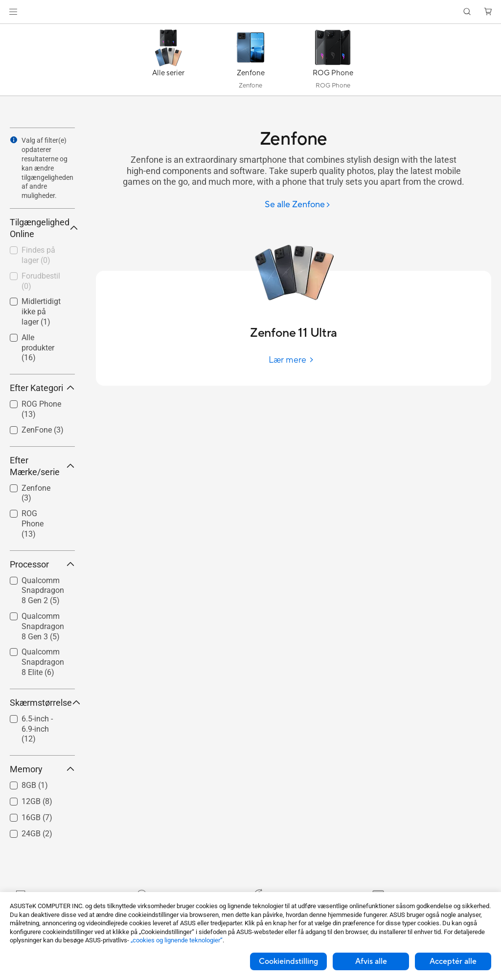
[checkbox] (38, 524)
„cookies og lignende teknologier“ (177, 940)
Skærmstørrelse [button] (42, 703)
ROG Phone (33, 524)
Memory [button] (42, 769)
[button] (13, 12)
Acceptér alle (453, 961)
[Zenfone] (250, 62)
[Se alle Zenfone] (298, 205)
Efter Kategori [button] (42, 388)
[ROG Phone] (333, 62)
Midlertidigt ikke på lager (41, 312)
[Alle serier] (168, 62)
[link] (251, 12)
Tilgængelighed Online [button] (42, 228)
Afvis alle (371, 961)
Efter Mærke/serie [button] (42, 466)
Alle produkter (38, 348)
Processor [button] (42, 564)
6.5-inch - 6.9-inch (37, 729)
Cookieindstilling (288, 961)
